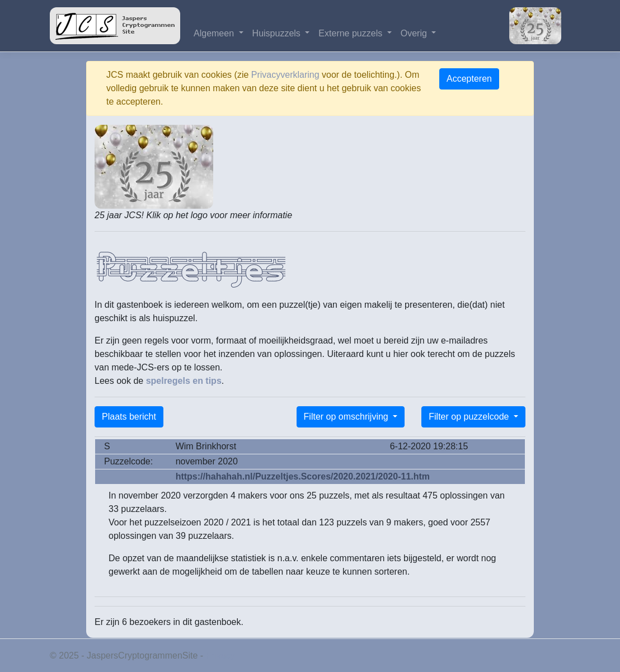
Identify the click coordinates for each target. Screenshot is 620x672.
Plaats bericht (129, 417)
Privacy (220, 655)
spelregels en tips (184, 381)
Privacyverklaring (285, 75)
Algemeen (215, 33)
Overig (415, 33)
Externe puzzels (351, 33)
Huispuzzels (278, 33)
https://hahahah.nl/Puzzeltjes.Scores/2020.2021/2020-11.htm (303, 476)
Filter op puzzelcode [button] (470, 417)
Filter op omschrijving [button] (347, 417)
